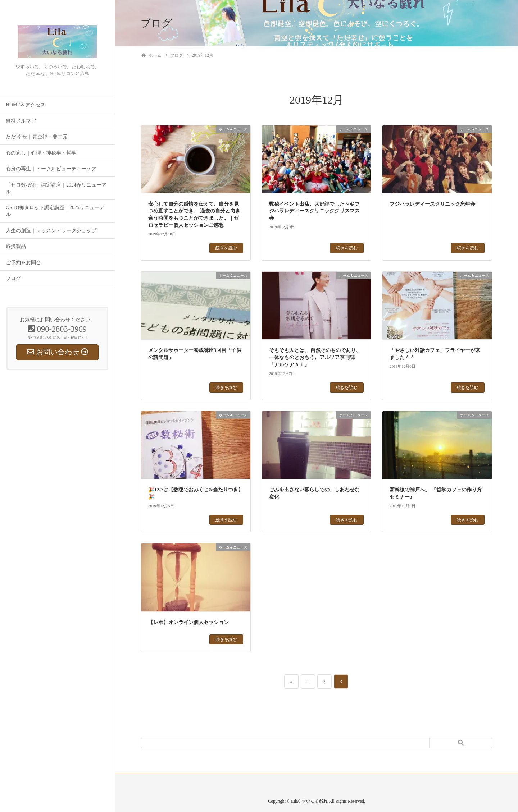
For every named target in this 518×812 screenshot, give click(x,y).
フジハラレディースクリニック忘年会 (432, 204)
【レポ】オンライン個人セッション (188, 622)
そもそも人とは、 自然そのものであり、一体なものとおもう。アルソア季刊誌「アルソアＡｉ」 (315, 357)
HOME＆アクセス (26, 105)
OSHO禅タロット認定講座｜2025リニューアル (55, 211)
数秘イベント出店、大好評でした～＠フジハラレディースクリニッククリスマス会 (314, 211)
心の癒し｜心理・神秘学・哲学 (41, 153)
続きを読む (226, 248)
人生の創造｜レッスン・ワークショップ (51, 231)
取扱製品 (16, 246)
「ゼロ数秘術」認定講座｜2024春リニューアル (56, 188)
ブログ (13, 278)
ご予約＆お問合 (23, 263)
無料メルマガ (21, 121)
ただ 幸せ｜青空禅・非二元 (37, 137)
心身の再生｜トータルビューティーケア (51, 169)
